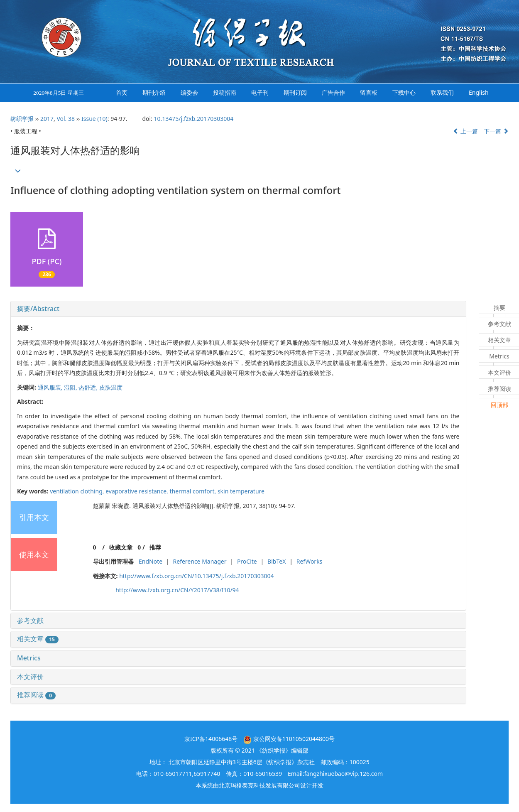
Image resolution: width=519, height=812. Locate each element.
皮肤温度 (111, 387)
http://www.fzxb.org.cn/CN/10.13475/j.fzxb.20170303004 (196, 576)
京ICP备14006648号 (211, 739)
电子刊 (260, 92)
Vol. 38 (66, 119)
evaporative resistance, (137, 491)
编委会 (189, 92)
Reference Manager (200, 561)
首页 (122, 92)
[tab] (238, 309)
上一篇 (465, 131)
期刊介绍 (154, 92)
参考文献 (30, 621)
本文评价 (30, 677)
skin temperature (241, 491)
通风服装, (51, 387)
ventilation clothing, (78, 491)
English (479, 92)
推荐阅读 (36, 695)
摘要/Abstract (38, 309)
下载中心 (404, 92)
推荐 (155, 547)
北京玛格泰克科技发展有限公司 (259, 785)
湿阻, (71, 387)
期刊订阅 (295, 92)
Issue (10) (94, 119)
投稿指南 (225, 92)
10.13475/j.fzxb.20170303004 (194, 119)
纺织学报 (22, 119)
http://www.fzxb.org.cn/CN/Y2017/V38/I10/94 (177, 590)
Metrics (29, 658)
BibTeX (277, 561)
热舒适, (89, 387)
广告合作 (333, 92)
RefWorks (310, 561)
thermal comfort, (194, 491)
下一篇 (496, 131)
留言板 (369, 92)
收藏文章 (121, 547)
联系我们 (442, 92)
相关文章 (38, 639)
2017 (47, 119)
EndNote (151, 561)
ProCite (247, 561)
